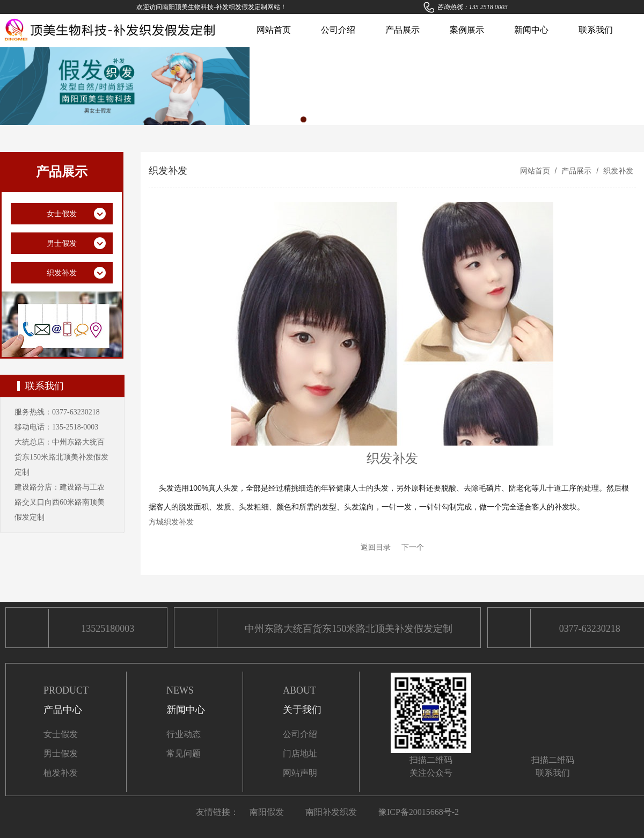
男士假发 (61, 753)
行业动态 (184, 734)
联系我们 (596, 30)
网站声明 (300, 773)
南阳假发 (267, 812)
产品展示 (402, 30)
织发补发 (617, 171)
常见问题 (184, 753)
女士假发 (61, 734)
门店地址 (300, 753)
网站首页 (274, 30)
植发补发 (61, 773)
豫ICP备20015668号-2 (419, 812)
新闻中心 (531, 30)
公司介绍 (338, 30)
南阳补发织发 (331, 812)
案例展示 (467, 30)
